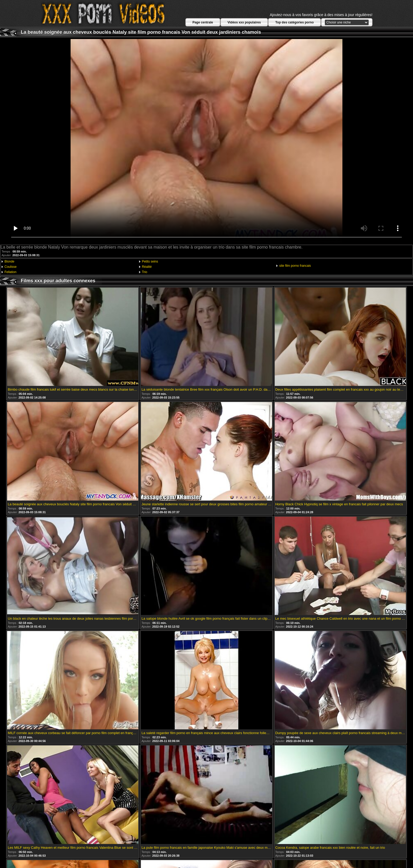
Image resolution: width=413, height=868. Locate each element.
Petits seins (150, 261)
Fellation (10, 272)
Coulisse (11, 267)
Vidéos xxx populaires (244, 22)
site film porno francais (295, 266)
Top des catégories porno (294, 22)
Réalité (147, 267)
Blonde (9, 261)
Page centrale (203, 22)
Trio (145, 272)
